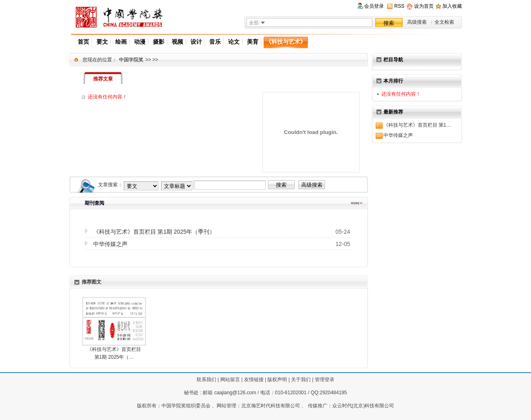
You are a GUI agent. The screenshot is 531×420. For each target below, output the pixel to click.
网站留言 (230, 380)
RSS (399, 6)
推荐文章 (103, 79)
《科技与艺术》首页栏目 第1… (417, 125)
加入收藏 (452, 6)
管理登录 (325, 380)
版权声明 (277, 380)
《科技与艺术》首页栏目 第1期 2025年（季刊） (154, 232)
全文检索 (444, 22)
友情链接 (254, 380)
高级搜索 (417, 22)
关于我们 (301, 380)
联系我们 (206, 380)
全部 (254, 23)
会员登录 (374, 6)
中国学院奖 (131, 60)
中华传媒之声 (398, 135)
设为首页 (424, 6)
